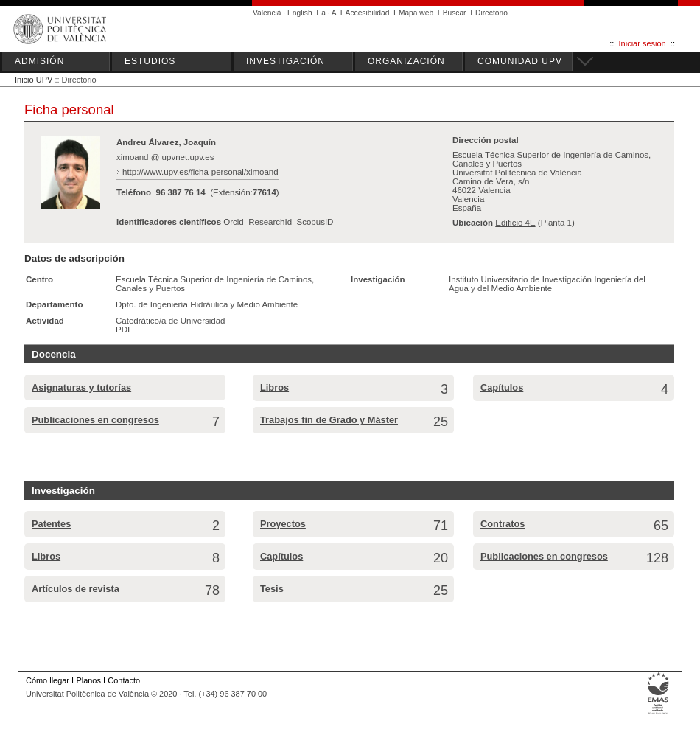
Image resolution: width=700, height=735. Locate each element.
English (300, 13)
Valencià (267, 13)
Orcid (234, 222)
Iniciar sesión (643, 43)
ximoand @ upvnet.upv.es (165, 157)
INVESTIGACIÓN (286, 61)
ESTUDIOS (150, 61)
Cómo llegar (48, 680)
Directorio (491, 13)
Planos (88, 680)
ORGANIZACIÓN (406, 61)
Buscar (455, 13)
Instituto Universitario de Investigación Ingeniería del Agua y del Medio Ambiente (547, 284)
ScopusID (315, 222)
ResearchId (270, 222)
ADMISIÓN (39, 61)
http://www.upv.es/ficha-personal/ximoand (200, 172)
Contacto (124, 680)
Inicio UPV (34, 80)
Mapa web (416, 13)
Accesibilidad (368, 13)
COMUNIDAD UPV (520, 61)
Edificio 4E (515, 223)
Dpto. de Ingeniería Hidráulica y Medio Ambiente (207, 304)
